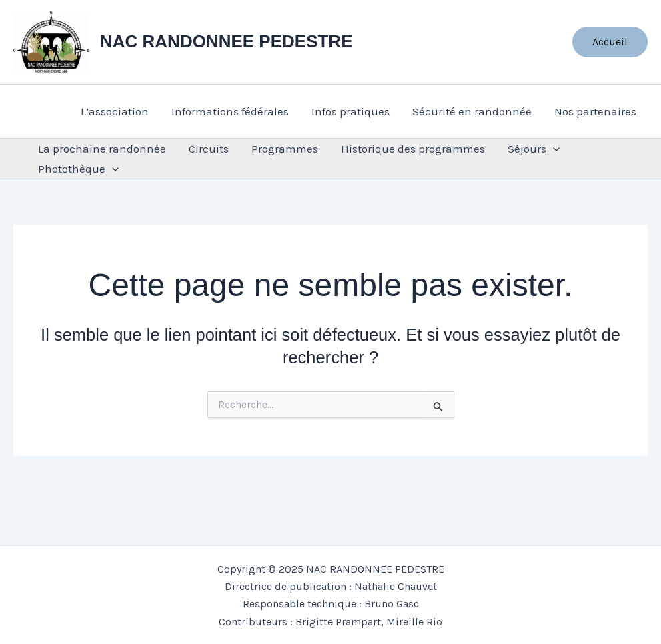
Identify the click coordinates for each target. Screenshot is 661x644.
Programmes (285, 149)
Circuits (209, 149)
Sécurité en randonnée (472, 111)
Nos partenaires (595, 111)
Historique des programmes (413, 149)
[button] (610, 42)
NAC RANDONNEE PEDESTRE (226, 41)
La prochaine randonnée (102, 149)
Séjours (534, 149)
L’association (115, 111)
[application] (553, 149)
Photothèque (78, 169)
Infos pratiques (351, 111)
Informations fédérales (230, 111)
